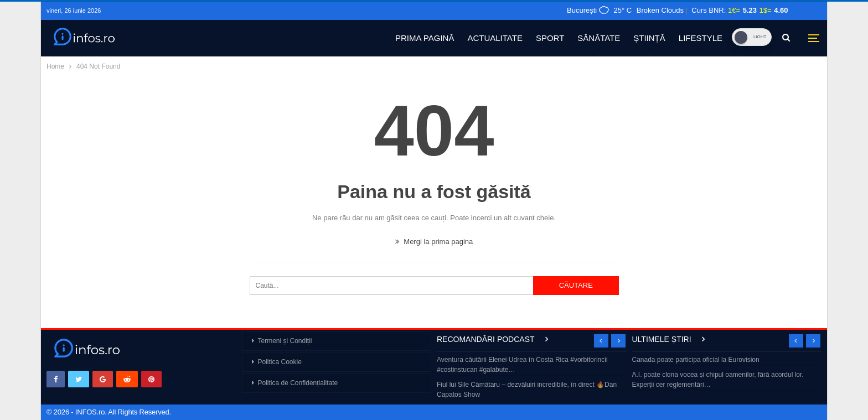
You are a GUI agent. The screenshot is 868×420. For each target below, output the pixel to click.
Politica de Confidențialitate (298, 383)
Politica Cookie (280, 362)
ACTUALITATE (495, 38)
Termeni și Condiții (285, 341)
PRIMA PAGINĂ (425, 38)
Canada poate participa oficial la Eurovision (696, 360)
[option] (532, 378)
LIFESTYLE (701, 38)
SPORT (550, 38)
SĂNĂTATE (599, 38)
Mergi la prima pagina (434, 242)
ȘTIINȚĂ (649, 38)
